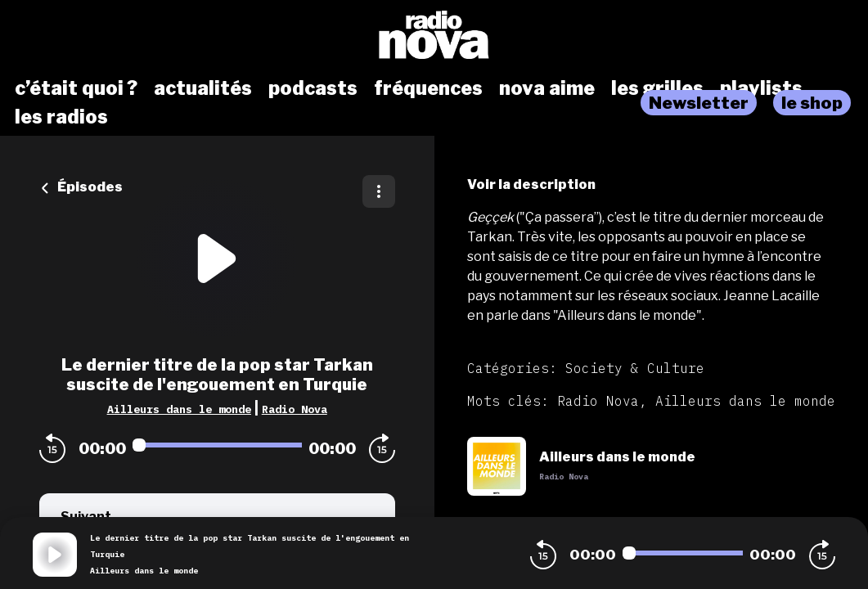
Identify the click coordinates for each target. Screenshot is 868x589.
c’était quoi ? (76, 88)
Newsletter (699, 103)
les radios (61, 117)
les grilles (657, 88)
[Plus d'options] (379, 191)
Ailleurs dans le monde (179, 409)
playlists (761, 88)
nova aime (547, 88)
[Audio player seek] (217, 445)
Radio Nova (295, 409)
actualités (203, 88)
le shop (812, 103)
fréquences (428, 88)
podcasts (313, 88)
